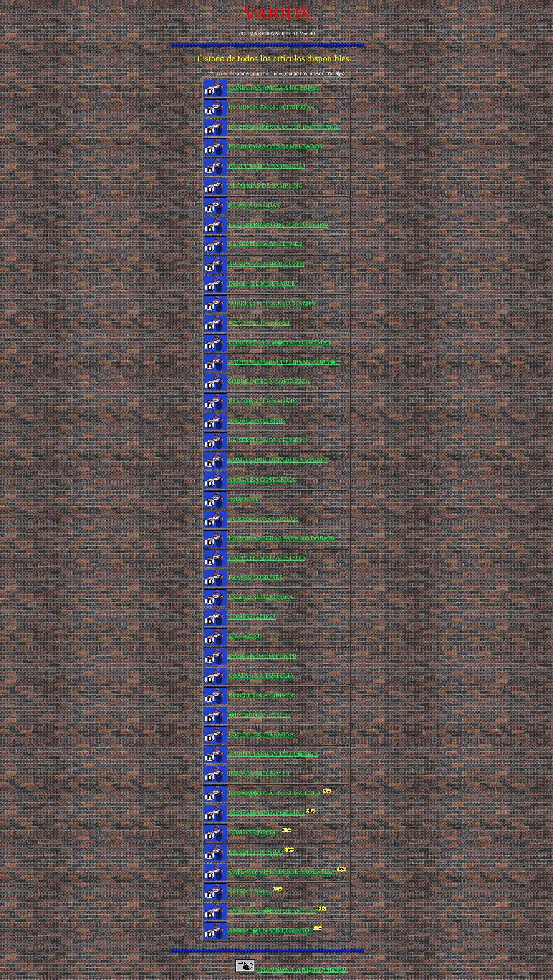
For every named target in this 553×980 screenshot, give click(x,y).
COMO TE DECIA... (261, 832)
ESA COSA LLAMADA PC (263, 401)
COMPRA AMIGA (252, 617)
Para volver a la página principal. (303, 970)
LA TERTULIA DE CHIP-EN (265, 244)
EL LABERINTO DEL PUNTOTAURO (277, 225)
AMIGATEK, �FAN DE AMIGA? (278, 911)
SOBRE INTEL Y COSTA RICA (268, 381)
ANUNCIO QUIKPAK (256, 421)
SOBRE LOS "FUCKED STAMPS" (272, 303)
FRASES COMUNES (255, 577)
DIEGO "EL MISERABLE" (262, 283)
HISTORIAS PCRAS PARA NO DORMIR (281, 538)
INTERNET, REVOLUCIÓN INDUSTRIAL (283, 127)
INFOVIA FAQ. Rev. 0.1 (258, 773)
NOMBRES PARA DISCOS (263, 519)
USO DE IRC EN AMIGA (261, 734)
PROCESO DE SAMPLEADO (266, 166)
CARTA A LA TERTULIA (260, 675)
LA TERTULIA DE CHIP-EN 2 (267, 440)
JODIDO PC (243, 499)
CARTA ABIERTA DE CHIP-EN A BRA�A (284, 362)
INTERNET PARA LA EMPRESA (271, 107)
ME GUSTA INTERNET (259, 323)
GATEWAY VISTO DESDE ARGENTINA (288, 871)
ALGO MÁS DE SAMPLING (265, 185)
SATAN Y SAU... (256, 891)
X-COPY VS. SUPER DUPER (266, 264)
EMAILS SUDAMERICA (260, 597)
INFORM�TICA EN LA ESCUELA (281, 793)
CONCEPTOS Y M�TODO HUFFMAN (279, 342)
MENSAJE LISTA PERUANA (273, 813)
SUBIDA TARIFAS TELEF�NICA (272, 754)
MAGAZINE (244, 636)
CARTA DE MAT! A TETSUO (266, 558)
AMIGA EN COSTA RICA (261, 479)
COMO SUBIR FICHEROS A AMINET (278, 460)
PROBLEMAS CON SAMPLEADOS (275, 146)
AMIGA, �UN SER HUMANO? (276, 930)
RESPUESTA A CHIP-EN (260, 695)
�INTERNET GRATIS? (259, 715)
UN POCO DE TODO (262, 852)
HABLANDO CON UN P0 (262, 656)
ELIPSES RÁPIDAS (253, 205)
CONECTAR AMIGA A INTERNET (273, 87)
